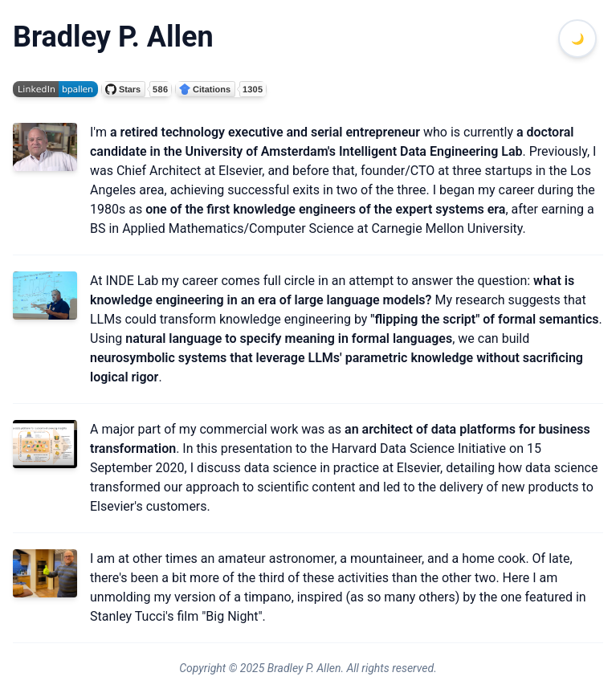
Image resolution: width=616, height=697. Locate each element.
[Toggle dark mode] (577, 39)
